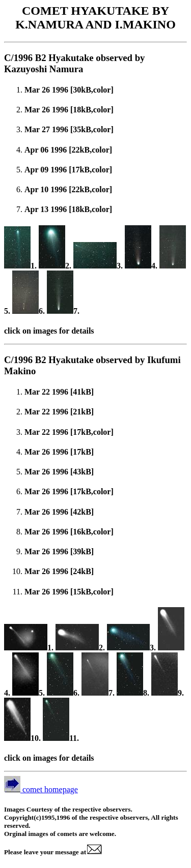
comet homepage (41, 789)
